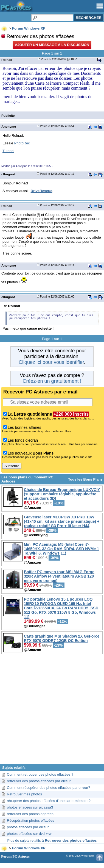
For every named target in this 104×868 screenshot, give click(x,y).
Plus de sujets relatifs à (52, 840)
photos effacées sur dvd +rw (29, 834)
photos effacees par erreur (28, 827)
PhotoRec (22, 143)
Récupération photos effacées (31, 820)
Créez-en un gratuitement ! (52, 381)
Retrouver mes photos (24, 794)
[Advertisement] (51, 713)
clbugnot (8, 174)
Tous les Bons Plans (85, 479)
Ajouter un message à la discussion (52, 45)
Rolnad (7, 60)
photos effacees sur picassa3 (30, 807)
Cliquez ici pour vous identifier (51, 362)
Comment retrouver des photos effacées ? (40, 774)
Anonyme (9, 126)
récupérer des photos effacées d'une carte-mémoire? (49, 801)
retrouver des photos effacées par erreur (39, 781)
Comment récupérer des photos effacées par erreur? (48, 788)
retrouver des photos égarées (30, 814)
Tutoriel (8, 151)
